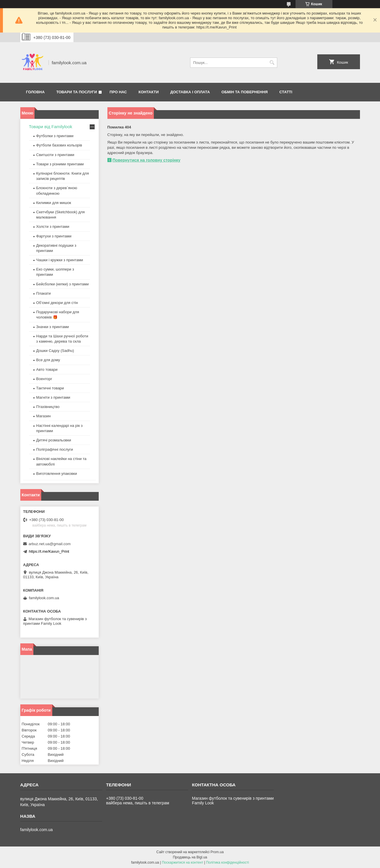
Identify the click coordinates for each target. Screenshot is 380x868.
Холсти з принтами (53, 227)
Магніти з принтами (53, 397)
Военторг (44, 379)
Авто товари (47, 369)
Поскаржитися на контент (182, 862)
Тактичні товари (50, 388)
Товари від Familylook (51, 127)
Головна (35, 92)
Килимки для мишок (54, 203)
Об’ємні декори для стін (57, 303)
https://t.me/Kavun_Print (49, 551)
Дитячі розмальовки (54, 440)
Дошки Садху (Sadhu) (55, 351)
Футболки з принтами (55, 136)
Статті (286, 92)
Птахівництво (48, 407)
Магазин (44, 416)
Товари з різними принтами (60, 164)
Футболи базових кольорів (59, 145)
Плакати (44, 293)
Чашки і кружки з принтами (60, 260)
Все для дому (48, 360)
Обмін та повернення (245, 92)
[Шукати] (272, 63)
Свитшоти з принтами (55, 155)
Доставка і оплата (190, 92)
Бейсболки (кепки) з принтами (63, 284)
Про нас (118, 92)
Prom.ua (217, 852)
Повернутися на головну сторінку (147, 160)
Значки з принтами (53, 327)
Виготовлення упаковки (57, 474)
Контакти (149, 92)
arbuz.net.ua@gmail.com (50, 544)
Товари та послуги (77, 92)
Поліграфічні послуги (55, 449)
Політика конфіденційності (228, 862)
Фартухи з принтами (54, 236)
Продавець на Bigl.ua (190, 857)
